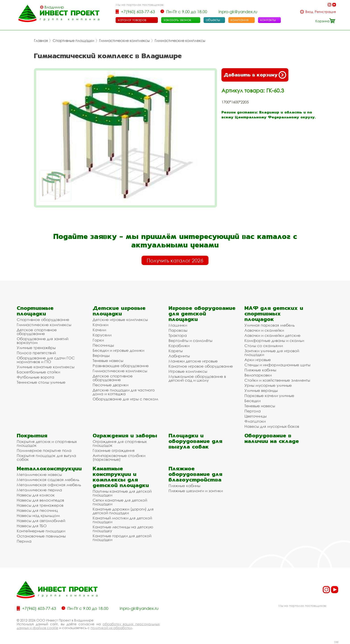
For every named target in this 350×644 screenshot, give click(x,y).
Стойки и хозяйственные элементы (277, 380)
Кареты (176, 351)
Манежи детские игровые (193, 361)
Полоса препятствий (36, 353)
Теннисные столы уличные (41, 382)
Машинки (178, 325)
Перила (24, 541)
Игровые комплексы (188, 371)
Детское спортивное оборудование (37, 332)
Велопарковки (258, 375)
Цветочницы (255, 416)
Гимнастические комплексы (124, 41)
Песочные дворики (110, 385)
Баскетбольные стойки (38, 372)
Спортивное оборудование (43, 320)
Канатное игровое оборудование (201, 366)
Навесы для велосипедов (40, 500)
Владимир (54, 7)
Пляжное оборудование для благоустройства (195, 474)
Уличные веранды (261, 390)
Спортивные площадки (73, 41)
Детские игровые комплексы (120, 320)
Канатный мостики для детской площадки (122, 520)
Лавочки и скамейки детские (272, 335)
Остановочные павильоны (41, 536)
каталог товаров (132, 20)
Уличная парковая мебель (270, 325)
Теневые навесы (108, 361)
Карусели (102, 335)
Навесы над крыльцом (38, 515)
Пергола (253, 411)
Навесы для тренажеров (40, 505)
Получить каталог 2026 (175, 260)
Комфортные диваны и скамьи (274, 341)
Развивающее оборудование (121, 366)
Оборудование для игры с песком (125, 399)
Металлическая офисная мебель (49, 485)
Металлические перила (39, 490)
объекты (213, 20)
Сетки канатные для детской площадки (120, 502)
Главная (41, 41)
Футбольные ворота (35, 377)
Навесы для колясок (36, 495)
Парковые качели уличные (269, 396)
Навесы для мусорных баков (272, 426)
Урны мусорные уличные (268, 385)
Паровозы (178, 330)
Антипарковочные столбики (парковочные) (119, 457)
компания (240, 20)
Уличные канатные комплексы (46, 367)
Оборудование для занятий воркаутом (43, 341)
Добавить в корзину (255, 75)
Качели (99, 330)
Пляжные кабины (260, 370)
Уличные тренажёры (36, 348)
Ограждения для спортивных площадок (120, 443)
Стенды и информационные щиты (277, 365)
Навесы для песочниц (37, 510)
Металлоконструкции (49, 468)
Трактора (178, 335)
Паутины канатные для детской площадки (122, 493)
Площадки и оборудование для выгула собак (195, 441)
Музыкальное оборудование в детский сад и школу (197, 378)
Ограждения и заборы (125, 435)
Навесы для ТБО (32, 526)
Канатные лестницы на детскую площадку (123, 529)
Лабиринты (179, 356)
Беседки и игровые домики (118, 350)
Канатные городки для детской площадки (122, 538)
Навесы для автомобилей (41, 521)
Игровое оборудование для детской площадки (202, 314)
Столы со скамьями (264, 346)
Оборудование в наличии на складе (272, 438)
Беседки (252, 401)
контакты (268, 20)
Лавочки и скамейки (264, 330)
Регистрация (325, 12)
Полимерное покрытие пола (44, 450)
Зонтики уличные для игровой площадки (272, 353)
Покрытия (32, 435)
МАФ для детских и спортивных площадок (274, 314)
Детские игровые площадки (119, 311)
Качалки (100, 325)
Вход (309, 12)
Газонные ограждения (114, 450)
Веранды (101, 355)
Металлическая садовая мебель (48, 480)
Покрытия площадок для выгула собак (46, 457)
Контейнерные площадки (41, 531)
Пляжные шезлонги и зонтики (196, 491)
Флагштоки (255, 421)
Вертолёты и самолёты (190, 341)
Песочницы (103, 345)
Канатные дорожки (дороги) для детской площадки (123, 511)
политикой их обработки (111, 628)
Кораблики (179, 346)
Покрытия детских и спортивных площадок (47, 443)
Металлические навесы (39, 474)
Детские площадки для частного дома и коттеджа (124, 392)
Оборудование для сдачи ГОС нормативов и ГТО (46, 360)
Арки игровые (258, 360)
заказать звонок (177, 20)
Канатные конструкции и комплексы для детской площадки (121, 477)
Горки (98, 340)
